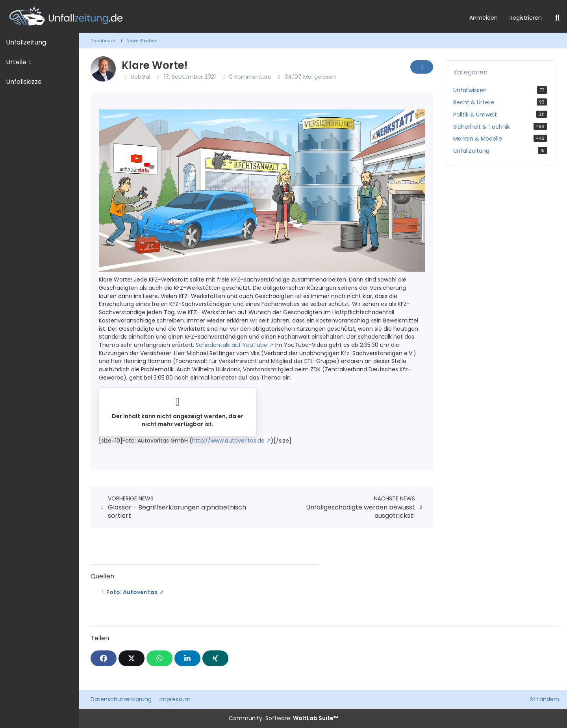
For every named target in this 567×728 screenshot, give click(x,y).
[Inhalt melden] (422, 67)
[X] (132, 658)
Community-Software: (283, 718)
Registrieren (526, 18)
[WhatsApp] (159, 658)
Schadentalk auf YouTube (232, 345)
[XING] (215, 658)
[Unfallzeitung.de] (232, 16)
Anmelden (484, 18)
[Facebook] (104, 658)
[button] (187, 658)
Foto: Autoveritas (132, 592)
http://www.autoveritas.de (228, 441)
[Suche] (557, 18)
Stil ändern (545, 699)
